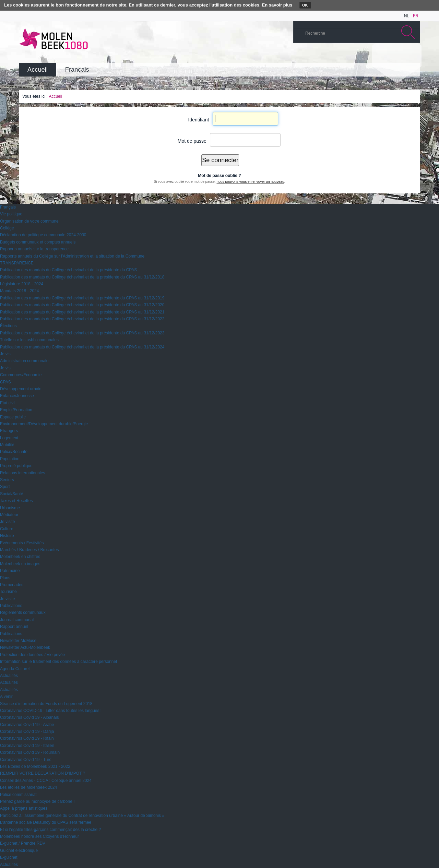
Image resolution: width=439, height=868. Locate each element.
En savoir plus (277, 5)
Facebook (403, 56)
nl (407, 16)
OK (305, 5)
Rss (413, 56)
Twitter (392, 56)
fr (416, 16)
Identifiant (199, 120)
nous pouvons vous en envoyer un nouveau (250, 182)
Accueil (55, 96)
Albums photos (382, 56)
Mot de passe (192, 141)
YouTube (372, 56)
